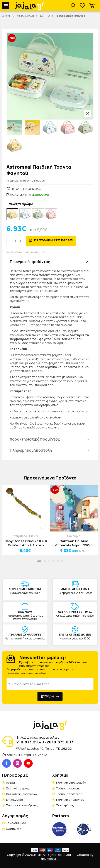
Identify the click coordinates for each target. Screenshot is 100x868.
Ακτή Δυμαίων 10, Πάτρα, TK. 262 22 (46, 749)
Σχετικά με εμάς (17, 788)
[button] (92, 6)
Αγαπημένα (14, 829)
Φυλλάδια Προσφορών (22, 794)
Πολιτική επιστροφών (71, 782)
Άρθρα (10, 782)
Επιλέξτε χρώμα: (21, 204)
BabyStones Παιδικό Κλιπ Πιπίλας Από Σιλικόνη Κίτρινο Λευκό (26, 543)
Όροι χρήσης (65, 805)
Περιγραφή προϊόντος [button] (30, 262)
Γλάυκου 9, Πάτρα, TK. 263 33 (26, 755)
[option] (14, 127)
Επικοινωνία (15, 800)
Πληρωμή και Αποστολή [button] (31, 450)
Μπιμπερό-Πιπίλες (26, 536)
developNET (50, 859)
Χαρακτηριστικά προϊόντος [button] (35, 439)
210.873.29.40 (30, 742)
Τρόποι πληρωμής (68, 788)
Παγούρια (74, 536)
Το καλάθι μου (16, 823)
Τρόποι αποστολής (69, 794)
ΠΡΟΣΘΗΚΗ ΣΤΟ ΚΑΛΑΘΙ (53, 240)
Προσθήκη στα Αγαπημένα (26, 252)
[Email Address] (50, 684)
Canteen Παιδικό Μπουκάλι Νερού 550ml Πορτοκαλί (74, 543)
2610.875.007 (60, 742)
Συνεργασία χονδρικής (22, 805)
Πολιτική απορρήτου (70, 800)
